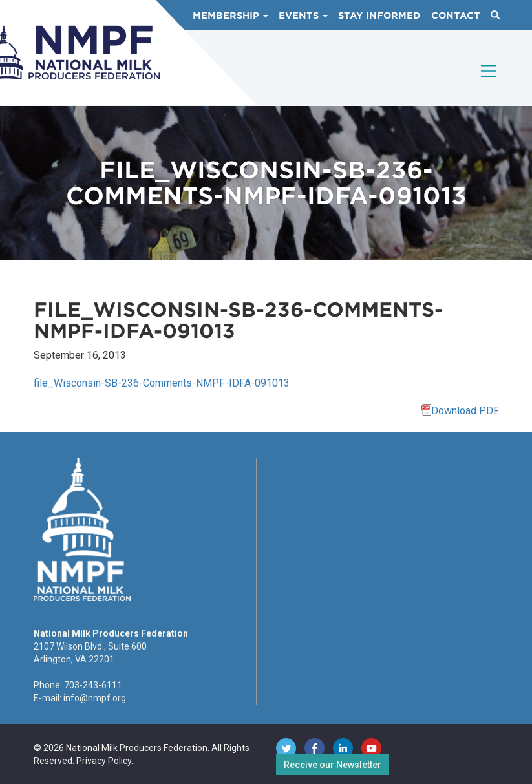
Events (303, 16)
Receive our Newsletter (333, 765)
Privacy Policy (104, 761)
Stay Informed (379, 16)
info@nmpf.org (95, 698)
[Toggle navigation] (489, 82)
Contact (456, 16)
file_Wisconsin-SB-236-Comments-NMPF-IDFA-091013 (162, 383)
